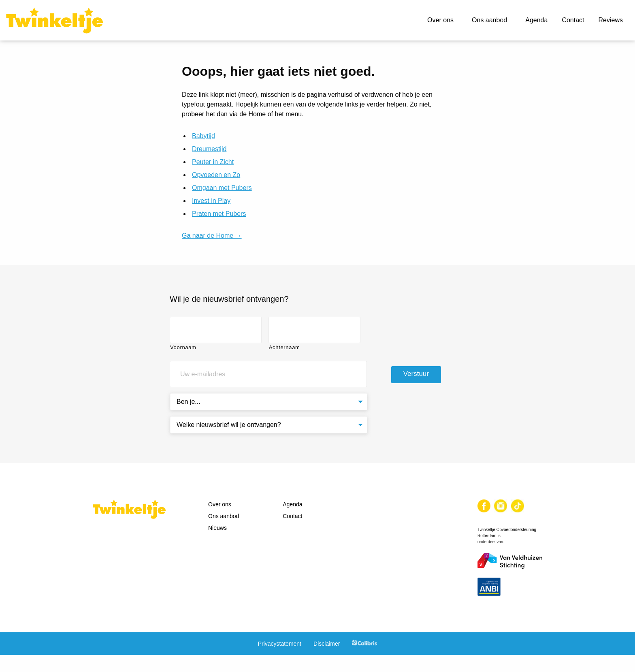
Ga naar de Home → (212, 236)
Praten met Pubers (219, 214)
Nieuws (217, 528)
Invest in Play (211, 201)
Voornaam (183, 347)
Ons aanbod (489, 20)
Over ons (440, 20)
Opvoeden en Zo (216, 175)
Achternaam (284, 347)
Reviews (611, 20)
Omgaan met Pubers (222, 188)
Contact (573, 20)
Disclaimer (327, 644)
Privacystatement (280, 644)
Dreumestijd (209, 149)
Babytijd (203, 136)
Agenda (536, 20)
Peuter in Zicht (213, 162)
